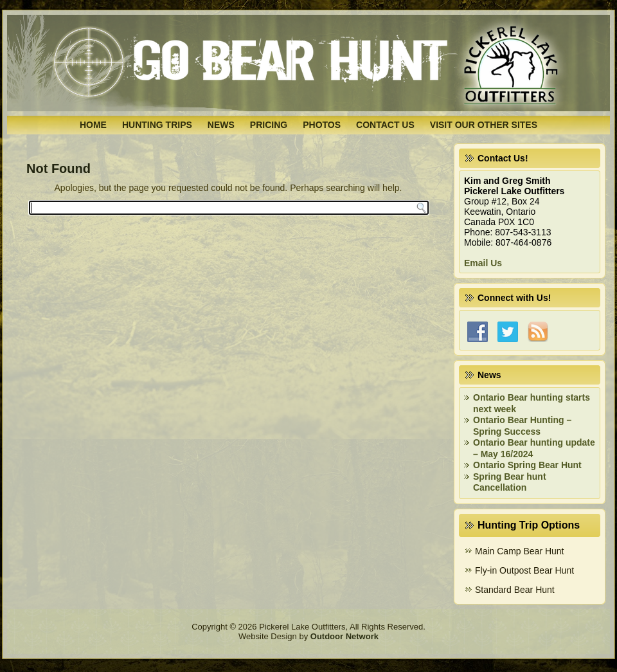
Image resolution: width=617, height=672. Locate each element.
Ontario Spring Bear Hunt (527, 465)
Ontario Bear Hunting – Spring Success (522, 426)
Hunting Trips (157, 125)
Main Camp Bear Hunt (520, 551)
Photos (322, 125)
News (221, 125)
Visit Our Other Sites (484, 125)
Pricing (269, 125)
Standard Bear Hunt (515, 590)
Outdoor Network (344, 636)
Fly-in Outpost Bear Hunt (524, 570)
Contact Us (385, 125)
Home (93, 125)
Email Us (483, 263)
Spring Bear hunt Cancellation (510, 482)
